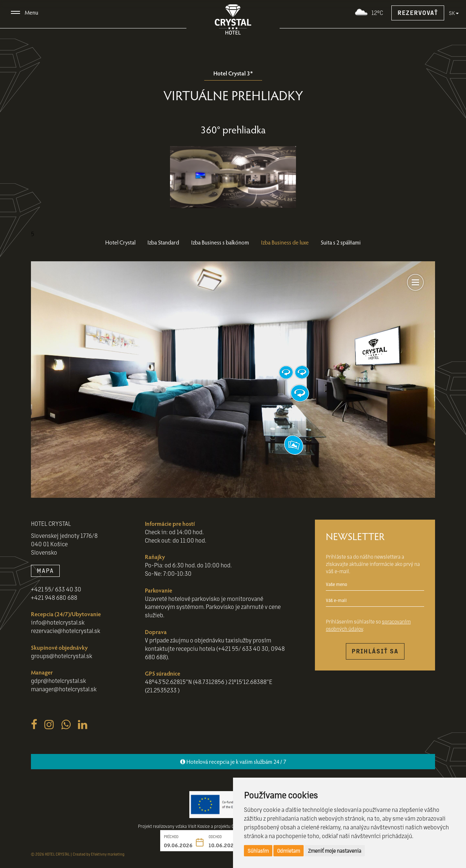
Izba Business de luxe (285, 242)
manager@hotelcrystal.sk (64, 689)
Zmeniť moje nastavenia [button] (335, 851)
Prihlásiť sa (375, 651)
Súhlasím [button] (258, 851)
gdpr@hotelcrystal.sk (58, 681)
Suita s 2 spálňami (341, 242)
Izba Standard (163, 242)
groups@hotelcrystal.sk (62, 656)
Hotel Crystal (120, 242)
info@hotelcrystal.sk (58, 622)
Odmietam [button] (289, 851)
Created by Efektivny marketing (99, 854)
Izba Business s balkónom (220, 242)
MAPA (45, 570)
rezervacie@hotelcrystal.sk (66, 631)
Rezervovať (418, 13)
